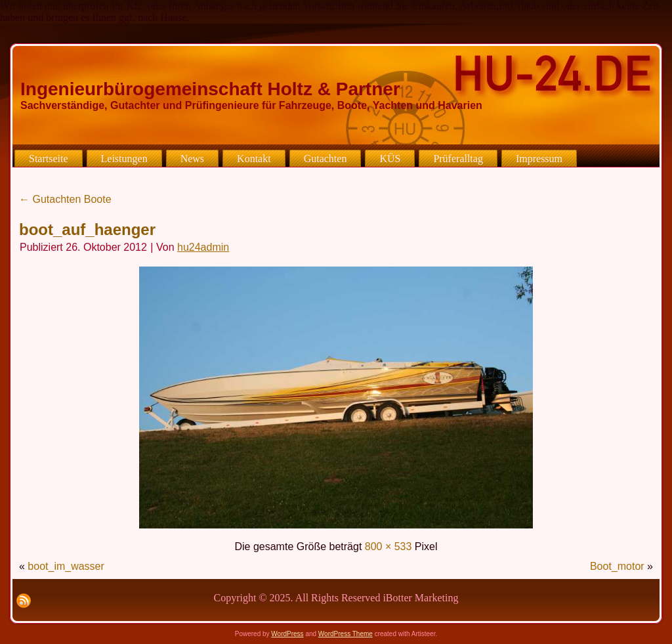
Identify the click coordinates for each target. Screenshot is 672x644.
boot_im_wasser (66, 566)
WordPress (287, 634)
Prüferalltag (458, 159)
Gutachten (325, 159)
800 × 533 (388, 547)
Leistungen (124, 159)
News (192, 159)
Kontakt (254, 159)
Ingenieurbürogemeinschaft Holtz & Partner (210, 89)
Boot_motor (617, 566)
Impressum (539, 159)
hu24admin (203, 247)
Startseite (49, 159)
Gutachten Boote (65, 199)
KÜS (390, 159)
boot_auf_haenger (87, 229)
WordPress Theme (346, 634)
